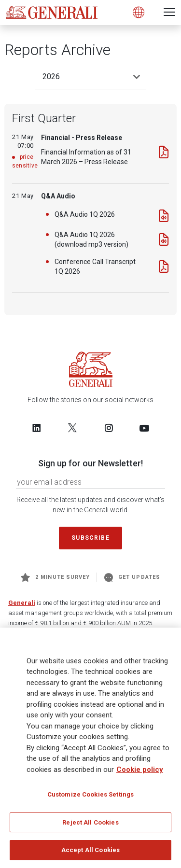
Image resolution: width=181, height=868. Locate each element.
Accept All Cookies (90, 853)
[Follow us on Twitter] (72, 428)
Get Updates (132, 577)
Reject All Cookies (90, 825)
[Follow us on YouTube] (144, 428)
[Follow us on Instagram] (109, 428)
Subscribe (90, 538)
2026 (51, 77)
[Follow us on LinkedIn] (37, 428)
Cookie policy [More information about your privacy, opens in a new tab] (140, 772)
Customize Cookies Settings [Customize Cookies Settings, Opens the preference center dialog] (90, 797)
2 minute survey (55, 577)
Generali (22, 603)
